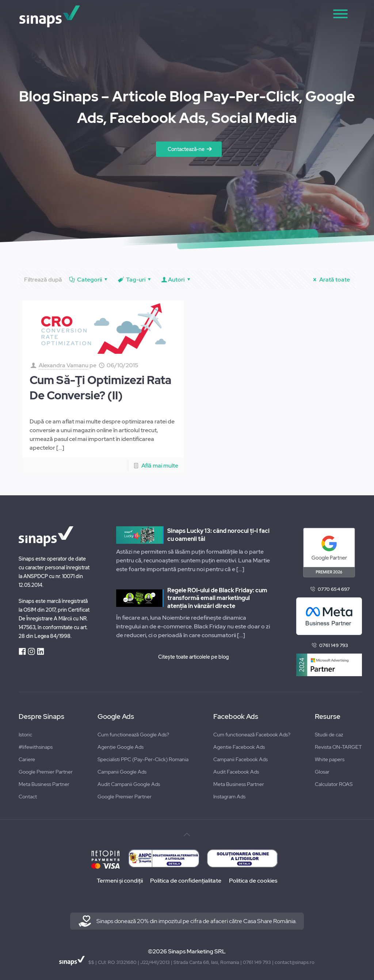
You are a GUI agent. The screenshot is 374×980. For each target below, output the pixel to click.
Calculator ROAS (334, 784)
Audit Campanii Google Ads (129, 784)
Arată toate (330, 280)
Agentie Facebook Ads (239, 747)
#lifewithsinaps (36, 747)
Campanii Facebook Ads (241, 759)
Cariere (27, 759)
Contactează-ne (186, 149)
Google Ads (116, 717)
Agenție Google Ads (121, 747)
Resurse (328, 717)
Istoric (25, 735)
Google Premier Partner (46, 772)
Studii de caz (329, 735)
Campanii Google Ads (122, 772)
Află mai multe (160, 466)
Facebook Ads (236, 717)
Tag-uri (135, 280)
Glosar (322, 772)
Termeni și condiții (119, 881)
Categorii (89, 280)
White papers (330, 759)
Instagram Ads (229, 797)
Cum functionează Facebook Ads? (252, 735)
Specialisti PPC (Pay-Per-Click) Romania (143, 759)
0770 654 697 (334, 589)
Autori (176, 280)
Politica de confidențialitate (186, 881)
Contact (28, 797)
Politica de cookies (254, 881)
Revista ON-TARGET (338, 747)
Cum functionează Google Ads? (133, 735)
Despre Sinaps (41, 717)
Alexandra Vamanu (64, 365)
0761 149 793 (334, 645)
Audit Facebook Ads (236, 772)
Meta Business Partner (44, 784)
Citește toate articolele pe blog (193, 657)
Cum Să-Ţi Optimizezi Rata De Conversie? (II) (100, 388)
